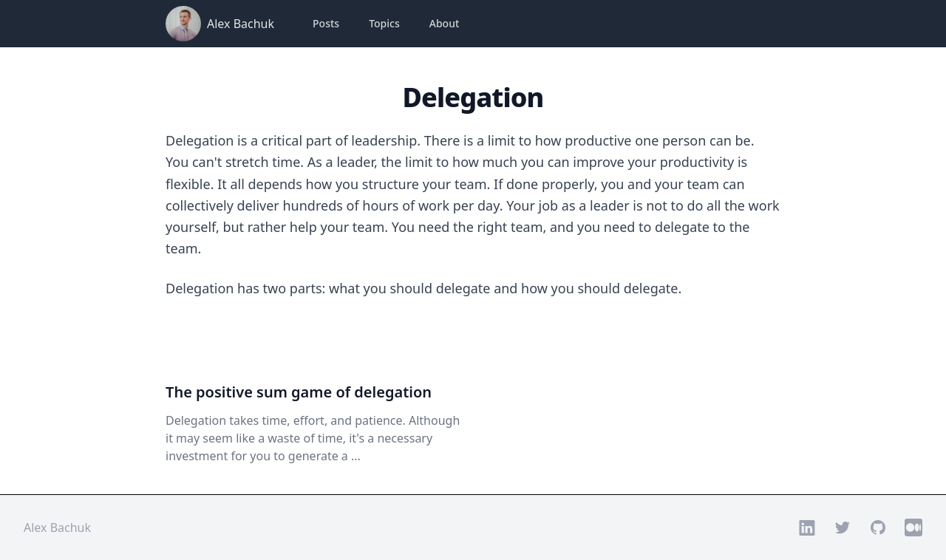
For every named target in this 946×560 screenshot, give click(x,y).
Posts (326, 23)
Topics (384, 23)
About (445, 23)
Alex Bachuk (241, 24)
